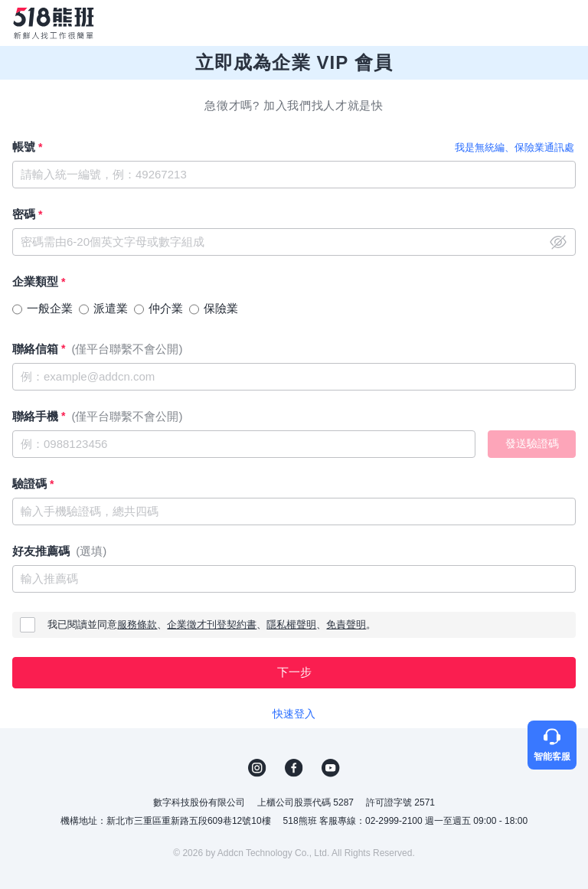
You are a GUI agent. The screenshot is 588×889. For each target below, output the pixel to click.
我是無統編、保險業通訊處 (514, 147)
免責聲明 (346, 624)
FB (294, 768)
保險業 (221, 308)
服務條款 (137, 624)
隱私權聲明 (291, 624)
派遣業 (111, 308)
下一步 (294, 672)
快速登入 (294, 714)
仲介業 (166, 308)
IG (257, 768)
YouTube (331, 768)
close (558, 242)
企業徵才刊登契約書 (212, 624)
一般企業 (50, 308)
